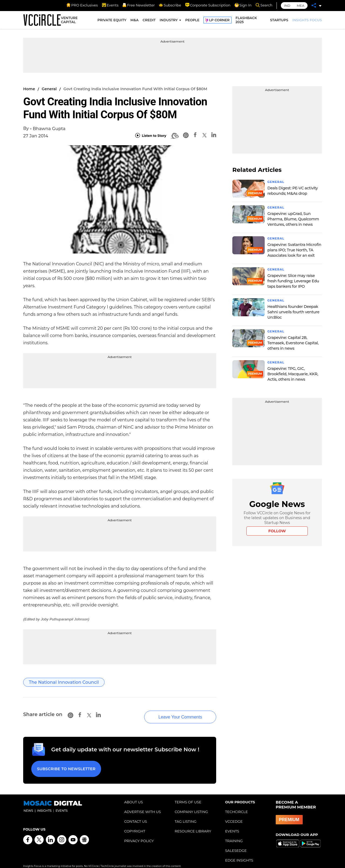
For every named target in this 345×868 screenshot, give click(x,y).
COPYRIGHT (135, 823)
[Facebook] (195, 136)
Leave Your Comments (172, 712)
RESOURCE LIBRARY (193, 823)
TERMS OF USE (188, 794)
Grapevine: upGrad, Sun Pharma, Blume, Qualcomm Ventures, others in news (293, 219)
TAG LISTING (186, 814)
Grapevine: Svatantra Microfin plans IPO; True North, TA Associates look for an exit (294, 250)
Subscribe (170, 5)
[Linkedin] (214, 136)
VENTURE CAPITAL (69, 21)
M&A (134, 21)
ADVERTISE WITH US (143, 804)
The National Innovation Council (64, 682)
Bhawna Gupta (49, 129)
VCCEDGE (234, 814)
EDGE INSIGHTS (239, 852)
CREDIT (149, 21)
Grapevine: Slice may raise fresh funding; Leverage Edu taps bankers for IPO (293, 281)
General (49, 89)
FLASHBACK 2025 (246, 21)
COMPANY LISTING (191, 804)
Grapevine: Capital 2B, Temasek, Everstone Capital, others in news (293, 343)
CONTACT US (136, 814)
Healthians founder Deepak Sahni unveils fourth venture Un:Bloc (293, 312)
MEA (301, 6)
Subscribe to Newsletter (65, 762)
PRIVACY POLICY (139, 833)
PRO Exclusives (82, 5)
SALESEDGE (236, 843)
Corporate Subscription (208, 5)
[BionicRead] (175, 136)
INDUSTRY (169, 21)
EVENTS (232, 823)
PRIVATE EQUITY (112, 21)
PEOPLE (192, 21)
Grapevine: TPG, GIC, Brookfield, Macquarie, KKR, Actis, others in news (293, 374)
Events (110, 5)
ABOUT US (134, 794)
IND (287, 6)
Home (29, 89)
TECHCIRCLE (236, 804)
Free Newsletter (139, 5)
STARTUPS (279, 21)
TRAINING (234, 833)
